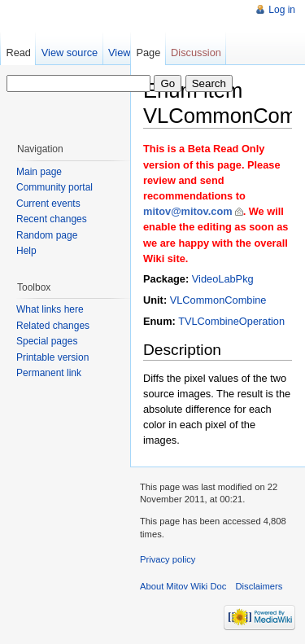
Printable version (52, 357)
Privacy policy (168, 559)
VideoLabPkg (223, 279)
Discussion (196, 53)
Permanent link (49, 373)
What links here (50, 309)
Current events (48, 204)
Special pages (47, 341)
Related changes (53, 326)
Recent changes (52, 219)
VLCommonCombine (218, 300)
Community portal (54, 187)
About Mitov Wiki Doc (183, 586)
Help (26, 251)
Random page (47, 235)
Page (148, 53)
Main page (39, 172)
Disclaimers (259, 586)
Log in (282, 10)
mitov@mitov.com (188, 211)
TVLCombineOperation (231, 321)
